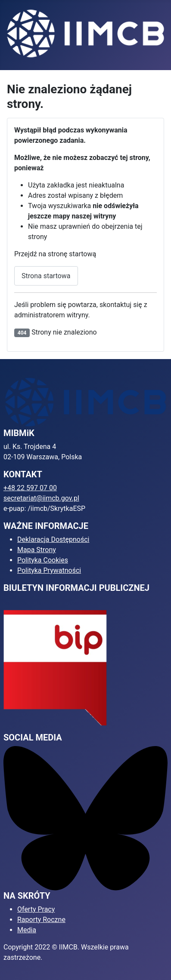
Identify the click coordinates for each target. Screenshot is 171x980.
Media (27, 930)
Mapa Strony (37, 550)
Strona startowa (46, 276)
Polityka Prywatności (49, 570)
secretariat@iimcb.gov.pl (41, 498)
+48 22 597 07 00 (30, 488)
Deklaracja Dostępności (53, 539)
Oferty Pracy (36, 909)
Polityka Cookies (43, 560)
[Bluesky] (85, 818)
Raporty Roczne (41, 920)
